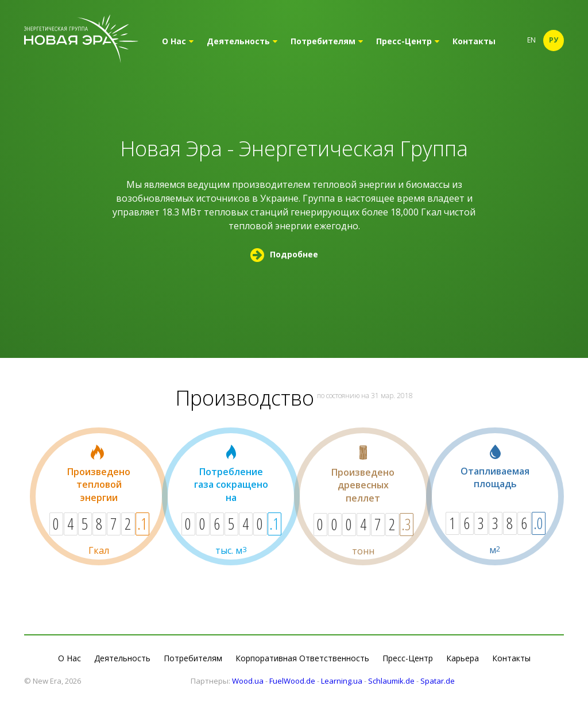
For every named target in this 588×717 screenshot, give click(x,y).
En (531, 40)
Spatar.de (438, 681)
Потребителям (327, 41)
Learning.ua (342, 681)
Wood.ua (248, 681)
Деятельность (242, 41)
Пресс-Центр (408, 41)
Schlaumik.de (391, 681)
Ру (554, 40)
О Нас (178, 41)
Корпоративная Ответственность (302, 658)
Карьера (463, 658)
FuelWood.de (292, 681)
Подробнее (284, 254)
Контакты (474, 41)
